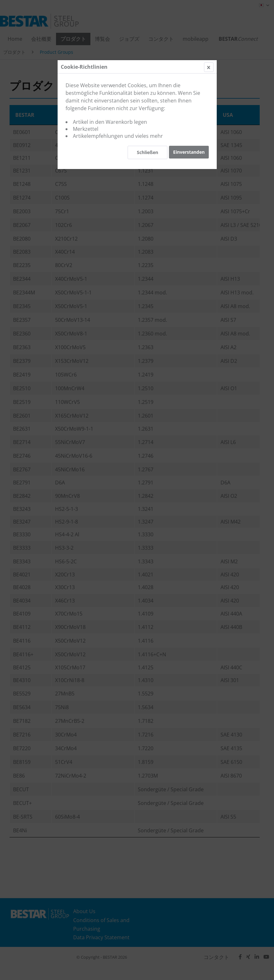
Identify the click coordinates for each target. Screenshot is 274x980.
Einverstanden (189, 152)
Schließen (148, 152)
